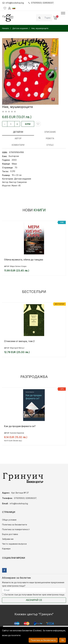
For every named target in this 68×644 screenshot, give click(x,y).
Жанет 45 (16, 186)
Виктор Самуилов (18, 182)
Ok (62, 640)
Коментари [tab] (18, 145)
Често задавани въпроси (14, 544)
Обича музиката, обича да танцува (24, 260)
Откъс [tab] (50, 145)
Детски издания (23, 179)
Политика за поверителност (16, 529)
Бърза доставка (10, 534)
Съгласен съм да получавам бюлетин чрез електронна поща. (33, 595)
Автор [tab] (18, 138)
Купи (28, 124)
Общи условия (9, 520)
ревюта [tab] (50, 138)
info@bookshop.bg (13, 3)
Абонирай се (34, 600)
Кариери (6, 549)
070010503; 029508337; (41, 3)
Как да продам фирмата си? (20, 426)
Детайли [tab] (18, 132)
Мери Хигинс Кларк (18, 266)
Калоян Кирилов (17, 433)
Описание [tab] (50, 132)
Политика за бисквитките (15, 525)
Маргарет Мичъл (17, 348)
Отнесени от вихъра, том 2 (19, 341)
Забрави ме (8, 539)
